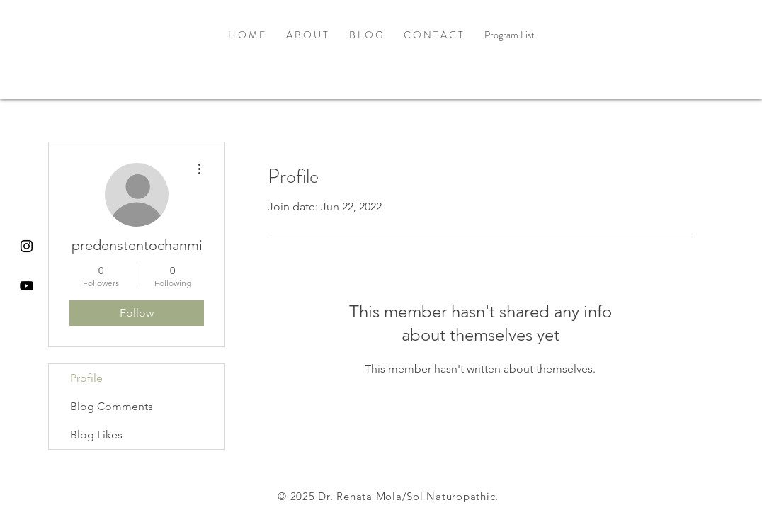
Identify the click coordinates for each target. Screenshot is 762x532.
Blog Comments (112, 406)
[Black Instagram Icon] (27, 246)
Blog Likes (96, 435)
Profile (86, 378)
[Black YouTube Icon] (27, 286)
